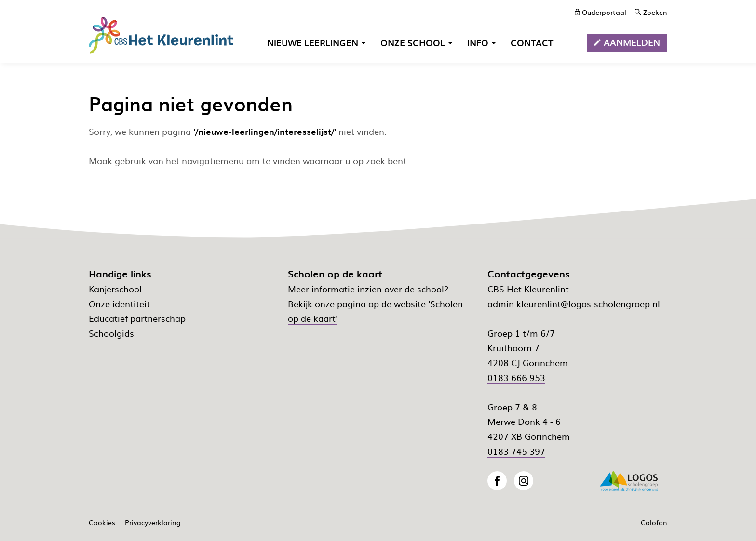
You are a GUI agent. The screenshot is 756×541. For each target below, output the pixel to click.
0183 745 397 (516, 451)
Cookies (102, 522)
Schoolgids (111, 333)
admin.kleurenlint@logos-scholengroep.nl (574, 304)
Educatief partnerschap (137, 318)
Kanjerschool (115, 289)
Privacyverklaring (153, 522)
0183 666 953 (516, 377)
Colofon (654, 522)
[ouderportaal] (601, 12)
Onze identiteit (119, 304)
